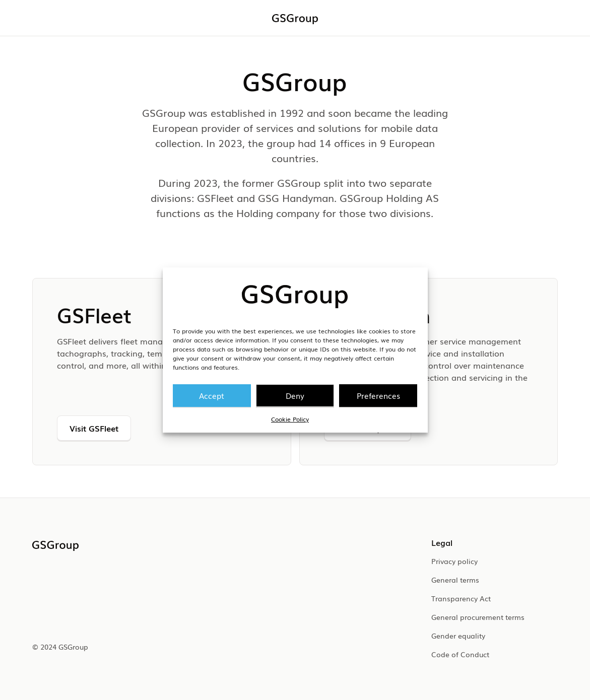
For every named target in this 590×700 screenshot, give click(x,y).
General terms (455, 580)
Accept (212, 395)
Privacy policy (454, 561)
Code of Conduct (460, 654)
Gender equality (458, 636)
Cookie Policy (290, 419)
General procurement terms (478, 617)
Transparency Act (461, 598)
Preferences (378, 395)
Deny (295, 395)
